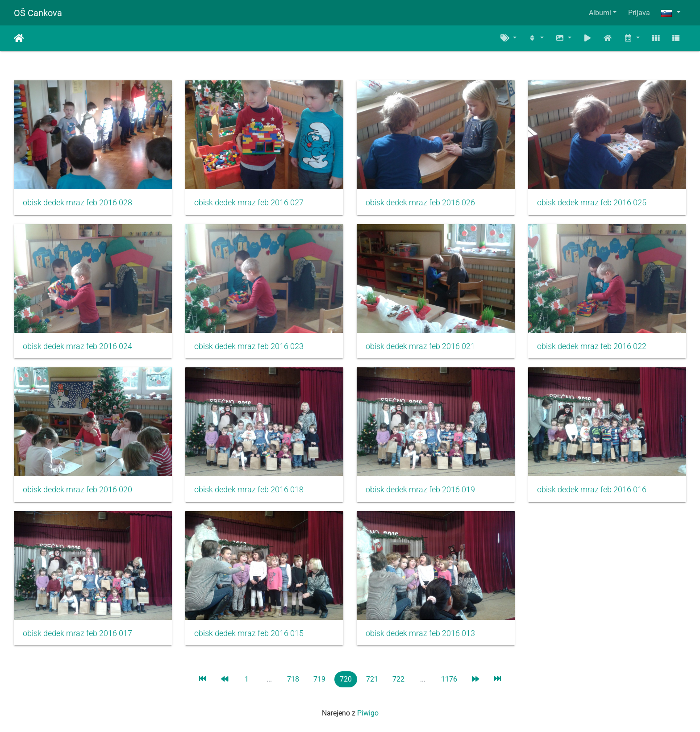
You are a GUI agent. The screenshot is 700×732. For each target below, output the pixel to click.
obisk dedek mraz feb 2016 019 (420, 490)
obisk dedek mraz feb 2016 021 (420, 346)
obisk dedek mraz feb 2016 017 (77, 633)
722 (398, 679)
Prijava (639, 13)
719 (319, 679)
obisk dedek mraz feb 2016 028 (77, 203)
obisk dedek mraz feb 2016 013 (420, 633)
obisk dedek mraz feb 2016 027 (249, 203)
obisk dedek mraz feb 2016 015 (249, 633)
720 (346, 679)
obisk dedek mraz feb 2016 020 (77, 490)
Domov (19, 38)
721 (372, 679)
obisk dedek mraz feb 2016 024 (77, 346)
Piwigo (368, 713)
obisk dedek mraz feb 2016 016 (592, 490)
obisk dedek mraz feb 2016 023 (249, 346)
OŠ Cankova (38, 13)
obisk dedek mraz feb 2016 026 (420, 203)
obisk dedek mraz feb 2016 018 (249, 490)
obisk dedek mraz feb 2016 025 (592, 203)
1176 (449, 679)
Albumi (600, 13)
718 (293, 679)
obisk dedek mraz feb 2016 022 (592, 346)
